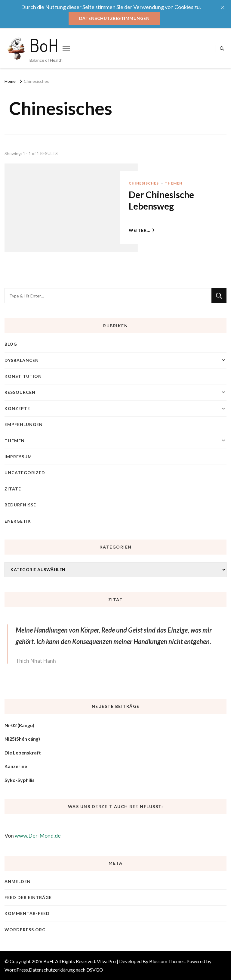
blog (11, 344)
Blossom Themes (167, 961)
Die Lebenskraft (23, 753)
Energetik (18, 521)
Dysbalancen (22, 360)
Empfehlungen (24, 424)
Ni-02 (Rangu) (19, 725)
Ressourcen (20, 392)
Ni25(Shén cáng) (22, 739)
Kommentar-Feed (27, 913)
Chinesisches (144, 183)
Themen (174, 183)
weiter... (142, 230)
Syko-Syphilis (20, 780)
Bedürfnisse (20, 505)
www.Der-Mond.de (38, 835)
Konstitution (23, 376)
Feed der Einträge (28, 897)
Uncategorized (25, 473)
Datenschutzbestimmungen (114, 18)
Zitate (13, 489)
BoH (44, 45)
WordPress (16, 970)
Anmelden (18, 881)
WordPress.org (25, 930)
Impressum (18, 457)
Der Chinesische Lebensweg (161, 200)
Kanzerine (16, 766)
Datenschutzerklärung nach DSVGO (66, 970)
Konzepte (17, 408)
